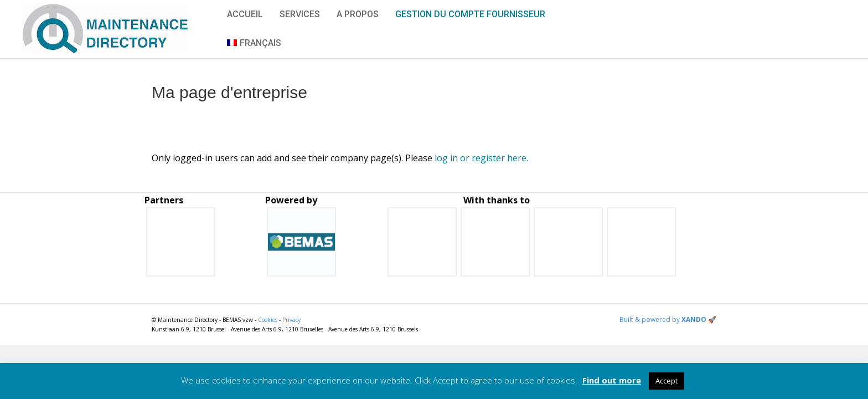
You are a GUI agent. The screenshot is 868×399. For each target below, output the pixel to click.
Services (300, 14)
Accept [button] (666, 381)
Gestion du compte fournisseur (470, 14)
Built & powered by (668, 319)
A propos (358, 14)
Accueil (245, 14)
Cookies (268, 320)
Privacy (291, 320)
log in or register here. (481, 158)
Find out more (612, 380)
